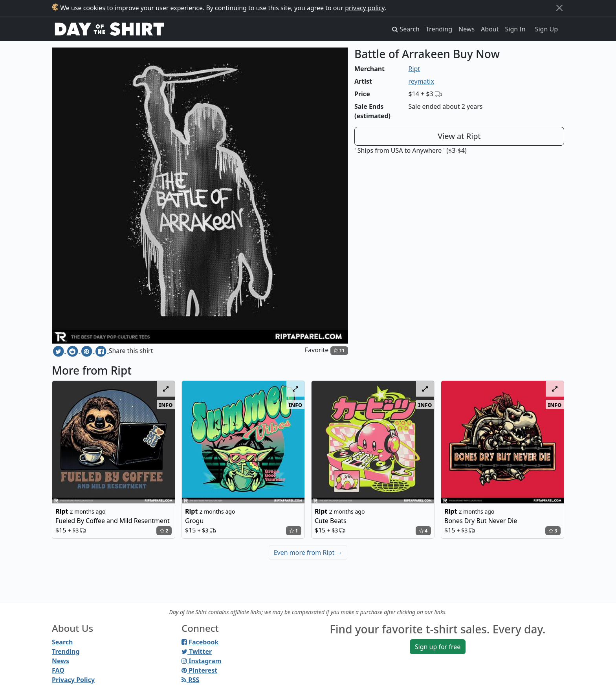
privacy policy (365, 8)
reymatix (421, 81)
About (490, 29)
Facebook (200, 642)
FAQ (58, 670)
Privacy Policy (73, 680)
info (166, 404)
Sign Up (546, 29)
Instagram (201, 661)
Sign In (515, 29)
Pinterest (199, 670)
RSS (190, 680)
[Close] (559, 8)
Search (62, 642)
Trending (439, 29)
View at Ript (459, 136)
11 (339, 350)
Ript (414, 69)
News (467, 29)
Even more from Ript (308, 552)
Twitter (197, 651)
